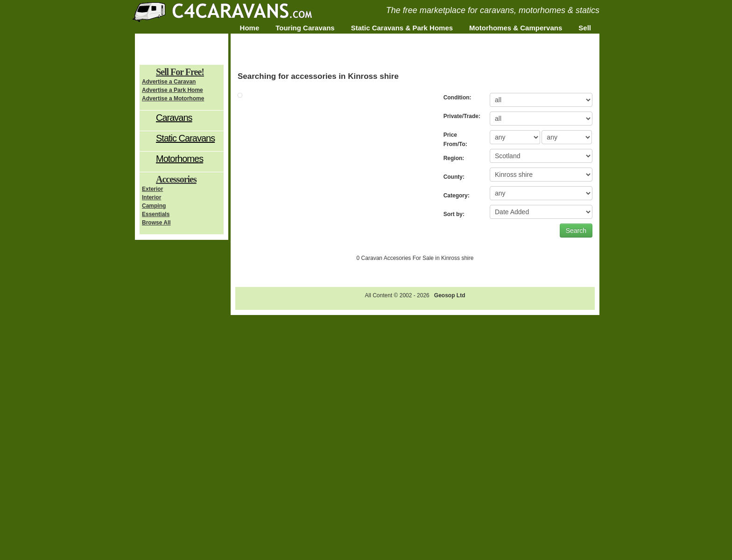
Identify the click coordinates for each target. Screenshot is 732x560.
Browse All (156, 223)
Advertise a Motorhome (173, 98)
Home (250, 28)
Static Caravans (185, 138)
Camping (154, 206)
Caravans (174, 118)
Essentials (156, 214)
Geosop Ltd (450, 295)
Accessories (176, 179)
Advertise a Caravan (169, 82)
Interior (151, 197)
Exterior (152, 189)
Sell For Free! (180, 72)
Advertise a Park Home (172, 90)
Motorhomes (179, 159)
